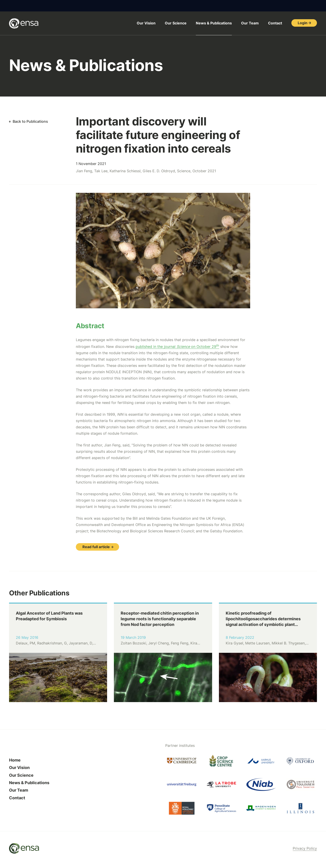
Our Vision (146, 23)
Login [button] (303, 23)
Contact (275, 23)
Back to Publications (30, 121)
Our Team (250, 23)
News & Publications (214, 23)
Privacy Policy (305, 848)
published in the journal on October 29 (177, 347)
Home (15, 760)
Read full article (96, 547)
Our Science (176, 23)
